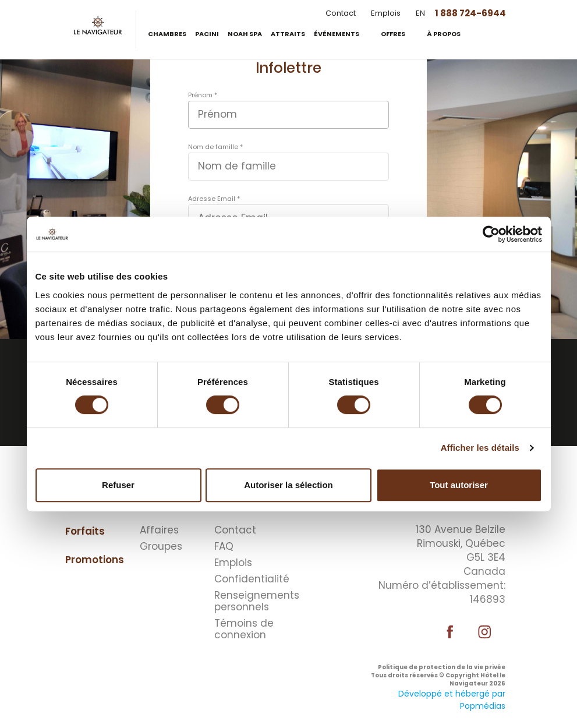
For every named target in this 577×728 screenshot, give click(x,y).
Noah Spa (245, 34)
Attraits (288, 34)
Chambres (167, 34)
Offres (394, 34)
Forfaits (85, 531)
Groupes (161, 546)
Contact (341, 13)
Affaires (159, 530)
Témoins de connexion (244, 629)
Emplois (386, 13)
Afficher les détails (480, 448)
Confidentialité (249, 579)
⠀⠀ (295, 515)
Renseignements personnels (249, 601)
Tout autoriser (459, 485)
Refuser (118, 485)
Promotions (95, 560)
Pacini (207, 34)
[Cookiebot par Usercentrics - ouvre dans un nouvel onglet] (491, 234)
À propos (444, 34)
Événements (337, 34)
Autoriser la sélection (288, 485)
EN (420, 13)
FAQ (224, 546)
